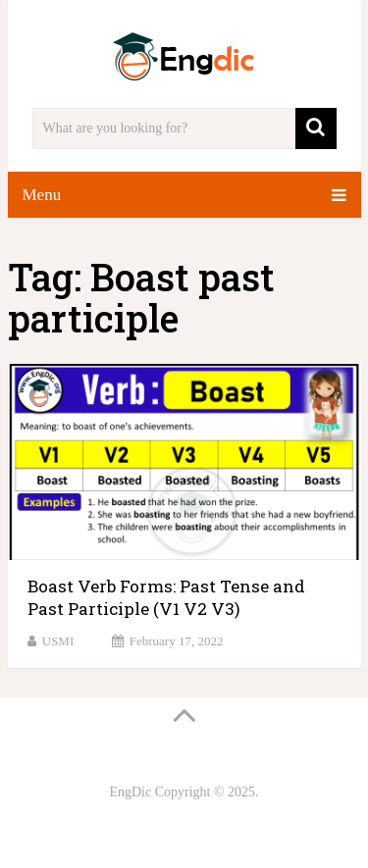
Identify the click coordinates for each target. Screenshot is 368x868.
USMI (58, 641)
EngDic (130, 792)
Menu (42, 195)
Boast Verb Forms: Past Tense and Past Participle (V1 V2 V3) (166, 598)
